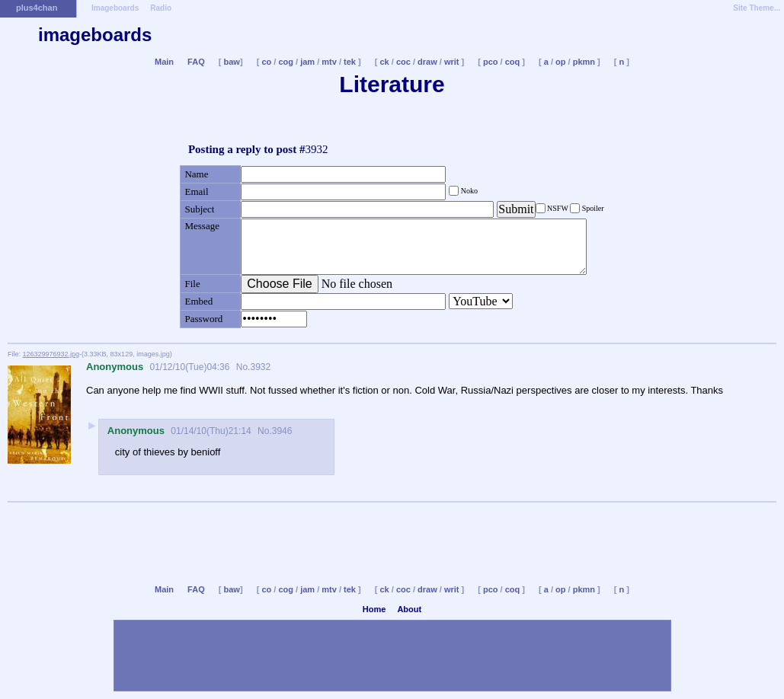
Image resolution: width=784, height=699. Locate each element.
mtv (329, 62)
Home (374, 609)
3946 (282, 431)
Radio (161, 8)
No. (242, 367)
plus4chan (37, 8)
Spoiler (592, 208)
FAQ (196, 62)
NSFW (558, 208)
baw (232, 62)
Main (164, 62)
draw (427, 62)
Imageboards (115, 8)
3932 (260, 367)
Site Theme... (757, 8)
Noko (468, 191)
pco (491, 62)
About (409, 609)
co (266, 62)
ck (384, 62)
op (560, 62)
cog (286, 62)
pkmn (584, 62)
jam (307, 62)
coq (513, 62)
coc (403, 62)
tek (350, 62)
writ (452, 62)
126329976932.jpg (51, 354)
